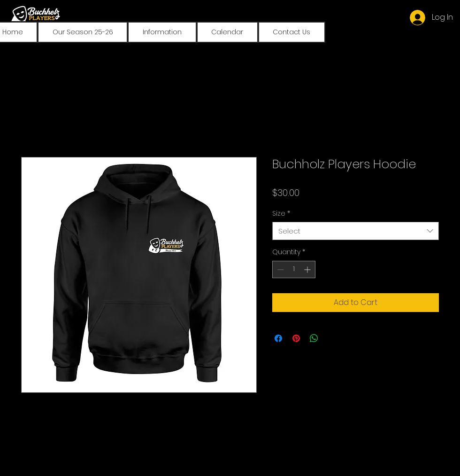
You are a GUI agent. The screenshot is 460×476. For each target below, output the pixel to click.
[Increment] (308, 269)
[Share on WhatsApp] (314, 338)
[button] (83, 32)
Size (281, 214)
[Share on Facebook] (278, 338)
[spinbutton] (294, 269)
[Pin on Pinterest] (296, 338)
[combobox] (356, 231)
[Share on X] (332, 338)
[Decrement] (280, 269)
